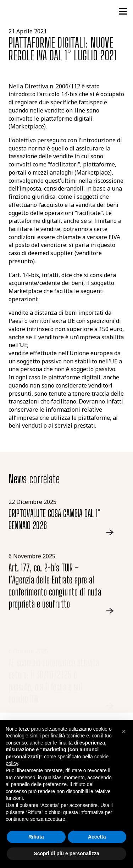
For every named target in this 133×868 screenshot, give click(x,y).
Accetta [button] (97, 837)
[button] (123, 11)
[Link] (66, 517)
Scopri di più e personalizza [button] (66, 853)
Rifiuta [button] (36, 837)
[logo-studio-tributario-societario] (38, 11)
